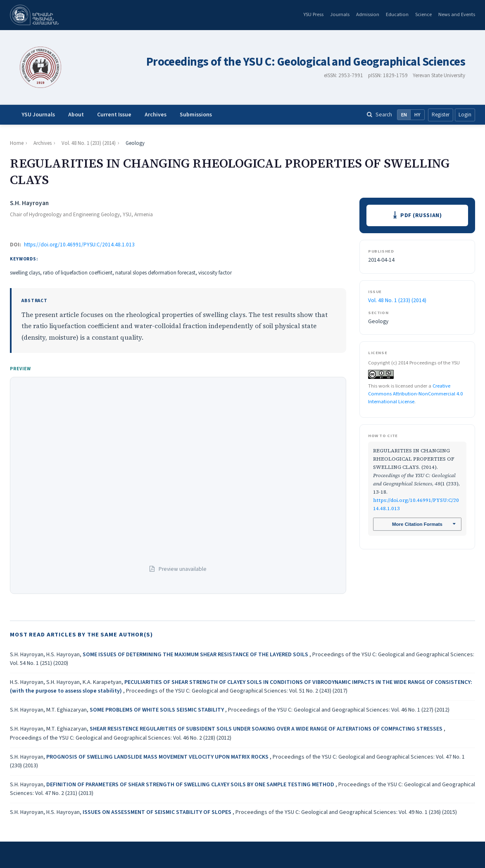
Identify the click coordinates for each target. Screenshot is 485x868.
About (76, 115)
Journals (340, 14)
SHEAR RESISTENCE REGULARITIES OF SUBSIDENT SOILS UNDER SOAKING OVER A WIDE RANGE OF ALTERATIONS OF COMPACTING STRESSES (267, 729)
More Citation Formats (417, 525)
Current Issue (114, 115)
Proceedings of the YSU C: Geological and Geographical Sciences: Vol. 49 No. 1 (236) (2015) (346, 812)
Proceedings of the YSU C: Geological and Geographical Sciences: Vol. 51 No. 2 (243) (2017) (237, 691)
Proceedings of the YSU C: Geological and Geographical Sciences (306, 62)
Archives (156, 115)
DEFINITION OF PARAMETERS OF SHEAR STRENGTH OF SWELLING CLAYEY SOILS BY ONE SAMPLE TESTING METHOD (191, 785)
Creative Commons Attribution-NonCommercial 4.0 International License (415, 394)
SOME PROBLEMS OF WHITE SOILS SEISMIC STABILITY (157, 710)
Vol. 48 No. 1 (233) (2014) (89, 143)
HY (417, 115)
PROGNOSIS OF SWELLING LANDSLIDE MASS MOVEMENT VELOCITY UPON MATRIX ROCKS (158, 757)
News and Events (457, 14)
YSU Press (313, 14)
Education (397, 14)
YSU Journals (38, 115)
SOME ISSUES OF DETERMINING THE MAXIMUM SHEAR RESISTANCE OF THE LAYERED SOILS (196, 655)
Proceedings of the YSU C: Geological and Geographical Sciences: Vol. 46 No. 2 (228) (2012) (121, 738)
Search (379, 115)
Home (17, 143)
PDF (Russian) (421, 216)
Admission (368, 14)
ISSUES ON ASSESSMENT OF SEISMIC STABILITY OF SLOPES (158, 812)
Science (423, 14)
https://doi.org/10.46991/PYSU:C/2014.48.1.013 (79, 245)
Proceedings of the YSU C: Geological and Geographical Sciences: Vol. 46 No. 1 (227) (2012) (339, 710)
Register (441, 115)
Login (465, 115)
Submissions (196, 115)
